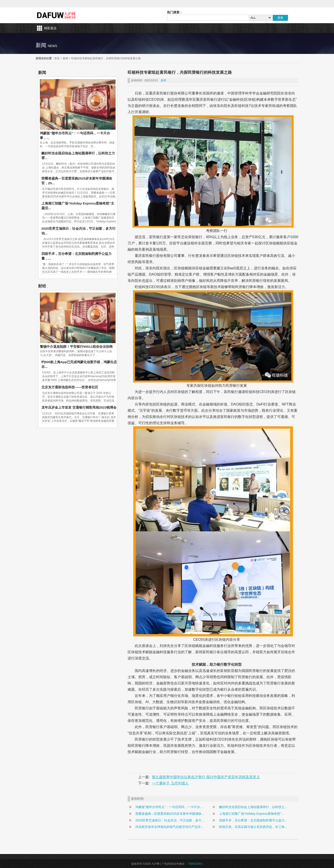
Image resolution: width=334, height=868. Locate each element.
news (53, 46)
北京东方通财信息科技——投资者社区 (70, 387)
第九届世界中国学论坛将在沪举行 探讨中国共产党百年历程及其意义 (206, 777)
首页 (57, 58)
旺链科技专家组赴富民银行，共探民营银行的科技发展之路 (106, 58)
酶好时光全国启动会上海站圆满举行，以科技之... (253, 807)
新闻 (65, 58)
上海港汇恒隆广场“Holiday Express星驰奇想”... (251, 814)
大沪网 (57, 15)
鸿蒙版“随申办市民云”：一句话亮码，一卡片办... (169, 807)
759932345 (195, 864)
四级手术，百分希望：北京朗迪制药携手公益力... (253, 820)
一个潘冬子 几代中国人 (170, 783)
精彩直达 (50, 28)
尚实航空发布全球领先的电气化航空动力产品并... (169, 827)
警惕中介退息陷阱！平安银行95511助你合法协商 (76, 347)
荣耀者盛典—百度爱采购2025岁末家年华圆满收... (170, 814)
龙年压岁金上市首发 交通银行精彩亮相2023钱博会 (79, 407)
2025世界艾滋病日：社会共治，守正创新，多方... (170, 820)
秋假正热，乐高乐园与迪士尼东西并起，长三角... (253, 827)
